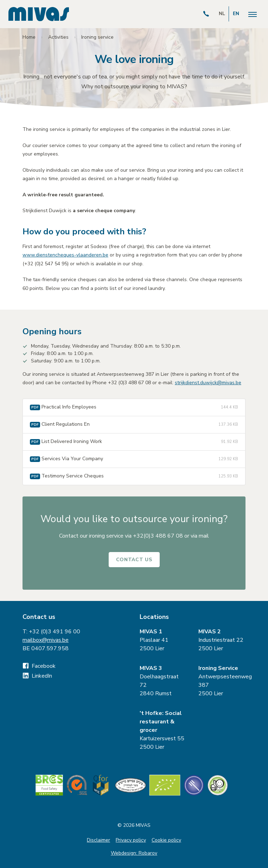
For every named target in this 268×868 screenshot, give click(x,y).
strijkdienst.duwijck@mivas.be (208, 383)
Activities (58, 37)
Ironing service (97, 37)
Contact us (134, 560)
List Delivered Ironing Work (134, 442)
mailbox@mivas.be (46, 640)
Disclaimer (98, 840)
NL (222, 14)
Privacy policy (131, 840)
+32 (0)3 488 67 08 (129, 383)
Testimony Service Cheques (134, 476)
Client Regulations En (134, 425)
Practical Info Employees (134, 407)
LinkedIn (37, 676)
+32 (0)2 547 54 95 (46, 264)
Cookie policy (166, 840)
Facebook (39, 666)
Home (29, 37)
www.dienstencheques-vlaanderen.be (65, 255)
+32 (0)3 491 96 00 (55, 632)
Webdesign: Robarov (134, 853)
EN (236, 14)
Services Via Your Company (134, 459)
